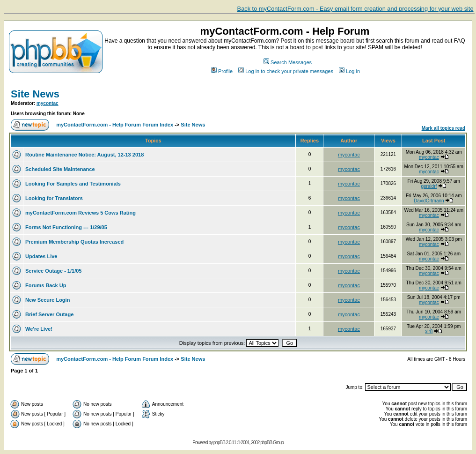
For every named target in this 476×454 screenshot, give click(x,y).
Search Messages (288, 62)
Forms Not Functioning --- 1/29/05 (66, 227)
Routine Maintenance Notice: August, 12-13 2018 (84, 155)
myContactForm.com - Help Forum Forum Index (115, 125)
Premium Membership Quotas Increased (74, 242)
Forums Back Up (46, 285)
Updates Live (41, 256)
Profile (222, 71)
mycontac (48, 103)
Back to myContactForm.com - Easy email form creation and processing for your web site (355, 9)
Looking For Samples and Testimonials (73, 184)
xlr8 (429, 331)
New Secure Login (48, 300)
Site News (35, 94)
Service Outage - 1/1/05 (53, 271)
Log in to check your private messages (286, 71)
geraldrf (429, 186)
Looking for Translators (54, 198)
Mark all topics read (443, 128)
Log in (349, 71)
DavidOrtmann (429, 201)
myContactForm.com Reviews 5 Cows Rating (81, 213)
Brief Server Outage (49, 314)
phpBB (219, 443)
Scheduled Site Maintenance (60, 169)
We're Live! (39, 329)
